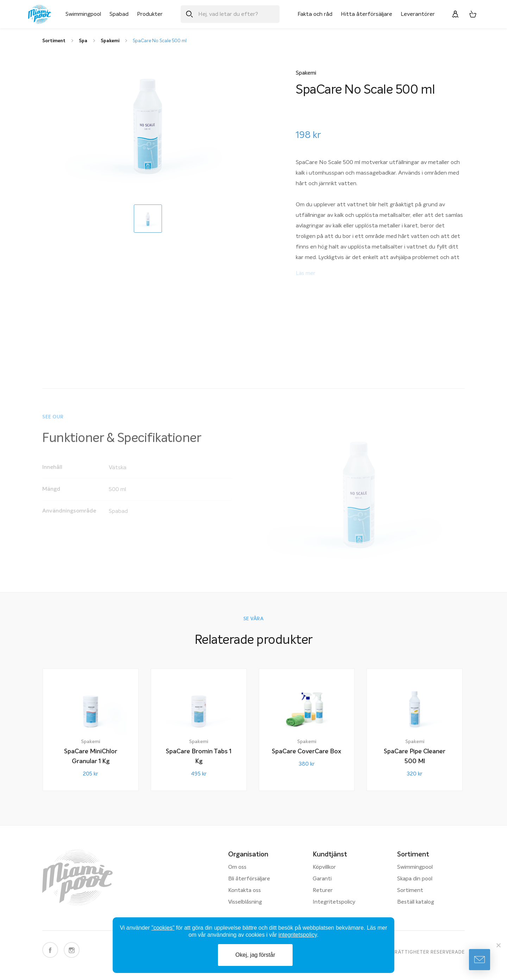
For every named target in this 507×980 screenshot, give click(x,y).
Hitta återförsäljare (367, 14)
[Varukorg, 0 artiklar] (473, 14)
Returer (323, 891)
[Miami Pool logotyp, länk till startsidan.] (40, 14)
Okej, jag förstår (255, 955)
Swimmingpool (83, 14)
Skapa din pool (415, 879)
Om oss (237, 867)
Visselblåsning (245, 902)
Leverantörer (418, 14)
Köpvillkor (324, 867)
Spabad (119, 14)
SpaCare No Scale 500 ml (160, 41)
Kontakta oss (245, 891)
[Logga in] (455, 14)
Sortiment (410, 891)
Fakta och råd (315, 14)
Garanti (322, 879)
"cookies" (163, 928)
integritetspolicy (298, 935)
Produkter (150, 14)
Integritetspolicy (334, 902)
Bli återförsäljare (249, 879)
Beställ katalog (416, 902)
